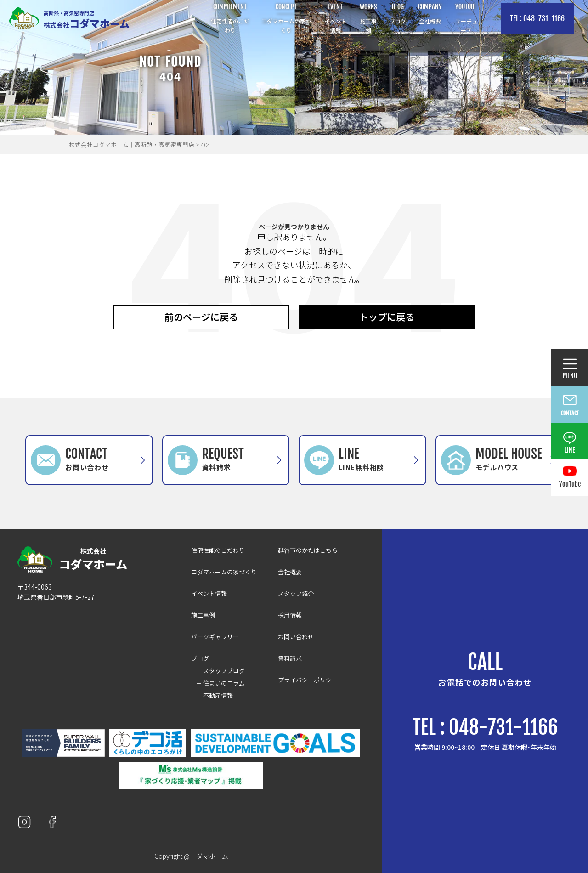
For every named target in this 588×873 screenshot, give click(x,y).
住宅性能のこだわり (218, 550)
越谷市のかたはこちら (308, 550)
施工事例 (203, 615)
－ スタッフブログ (220, 671)
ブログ (200, 658)
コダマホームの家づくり (224, 572)
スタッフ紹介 (296, 593)
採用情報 (290, 615)
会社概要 (290, 572)
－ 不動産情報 (214, 695)
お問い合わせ (296, 637)
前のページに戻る (201, 317)
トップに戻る (387, 317)
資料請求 (290, 658)
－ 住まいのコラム (220, 683)
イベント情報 (209, 593)
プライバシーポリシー (308, 680)
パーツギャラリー (215, 637)
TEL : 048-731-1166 (537, 18)
